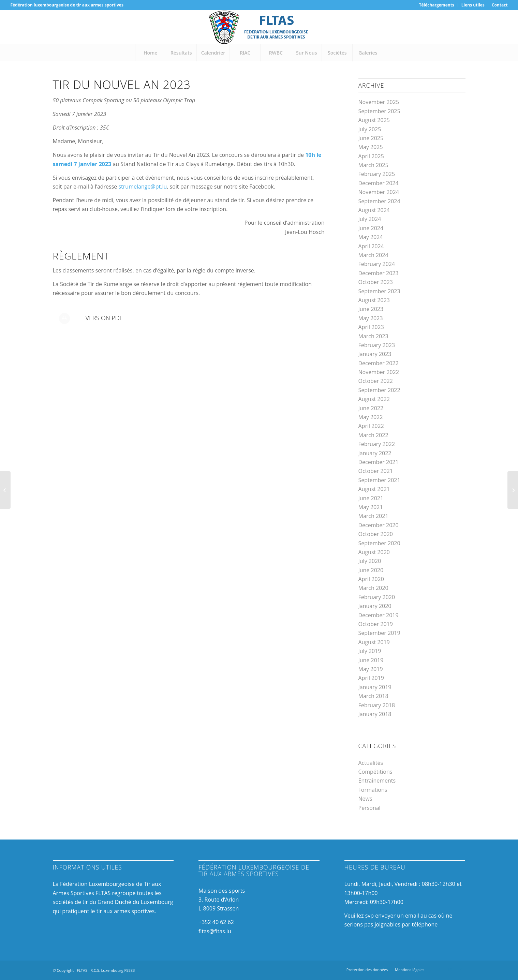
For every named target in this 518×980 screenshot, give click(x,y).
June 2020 (371, 570)
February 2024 (377, 264)
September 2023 (379, 291)
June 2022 (371, 408)
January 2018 (375, 714)
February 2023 (377, 345)
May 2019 (371, 669)
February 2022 (377, 444)
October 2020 (376, 534)
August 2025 (374, 120)
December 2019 (379, 615)
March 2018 (373, 696)
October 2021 (376, 471)
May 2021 (371, 507)
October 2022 (376, 381)
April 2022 (371, 426)
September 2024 (379, 201)
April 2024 (371, 246)
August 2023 (374, 300)
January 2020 (375, 606)
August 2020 (374, 552)
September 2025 (379, 111)
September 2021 (379, 480)
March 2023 (373, 336)
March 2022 (373, 435)
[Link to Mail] (460, 969)
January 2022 (375, 453)
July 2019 (370, 651)
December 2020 (379, 525)
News (365, 799)
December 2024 (379, 183)
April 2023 (371, 327)
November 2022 (379, 372)
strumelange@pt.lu (143, 187)
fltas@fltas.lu (215, 931)
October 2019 (376, 624)
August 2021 (374, 489)
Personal (369, 808)
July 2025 (370, 129)
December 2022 (379, 363)
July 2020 (370, 561)
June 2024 (371, 228)
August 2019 (374, 642)
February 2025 (377, 174)
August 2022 (374, 399)
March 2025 (373, 165)
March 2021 (373, 516)
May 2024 (371, 237)
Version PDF (104, 318)
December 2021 (379, 462)
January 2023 (375, 354)
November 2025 (379, 102)
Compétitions (375, 772)
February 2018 (377, 705)
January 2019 (375, 687)
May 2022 (371, 417)
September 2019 (379, 633)
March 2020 (373, 588)
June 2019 (371, 660)
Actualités (371, 763)
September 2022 (379, 390)
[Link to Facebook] (440, 969)
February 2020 (377, 597)
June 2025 (371, 138)
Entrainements (377, 781)
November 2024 (379, 192)
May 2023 (371, 318)
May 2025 (371, 147)
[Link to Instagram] (450, 969)
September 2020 (379, 543)
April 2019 (371, 678)
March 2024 (373, 255)
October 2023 (376, 282)
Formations (373, 790)
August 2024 (374, 210)
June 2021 (371, 498)
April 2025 (371, 156)
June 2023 (371, 309)
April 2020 (371, 579)
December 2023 (379, 273)
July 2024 (370, 219)
